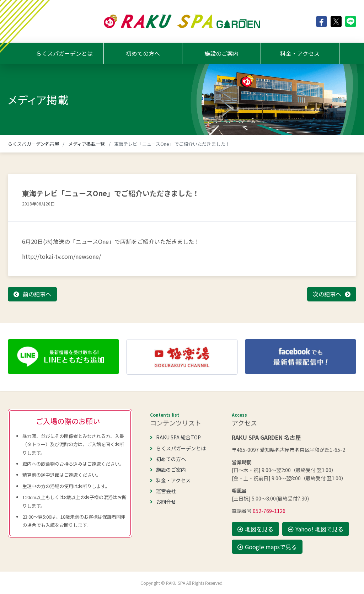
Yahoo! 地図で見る (316, 529)
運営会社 (163, 491)
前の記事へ (37, 294)
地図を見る (255, 529)
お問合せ (163, 502)
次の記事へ (327, 294)
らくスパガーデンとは (64, 53)
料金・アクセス (300, 53)
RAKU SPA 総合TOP (175, 437)
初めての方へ (143, 53)
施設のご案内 (221, 53)
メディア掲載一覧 (87, 144)
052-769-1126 (269, 511)
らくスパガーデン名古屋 (33, 144)
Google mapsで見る (267, 547)
